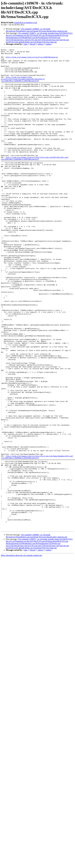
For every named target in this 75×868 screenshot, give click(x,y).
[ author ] (49, 44)
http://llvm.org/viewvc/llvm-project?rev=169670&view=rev (32, 59)
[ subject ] (41, 44)
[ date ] (26, 44)
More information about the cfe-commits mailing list (22, 652)
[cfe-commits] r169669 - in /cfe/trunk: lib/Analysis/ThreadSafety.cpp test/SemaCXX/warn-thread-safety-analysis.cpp (36, 30)
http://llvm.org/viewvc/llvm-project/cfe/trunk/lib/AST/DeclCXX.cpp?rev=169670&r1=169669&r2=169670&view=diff (35, 180)
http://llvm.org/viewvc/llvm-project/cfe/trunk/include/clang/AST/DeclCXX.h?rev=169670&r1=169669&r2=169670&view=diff (23, 85)
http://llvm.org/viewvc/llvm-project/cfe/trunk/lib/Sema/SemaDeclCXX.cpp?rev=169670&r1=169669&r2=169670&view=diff (37, 539)
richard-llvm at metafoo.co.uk (25, 23)
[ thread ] (33, 44)
